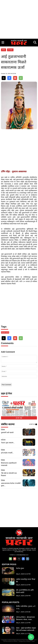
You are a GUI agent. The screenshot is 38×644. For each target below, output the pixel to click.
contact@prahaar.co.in (22, 555)
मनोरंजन (3, 440)
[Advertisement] (19, 19)
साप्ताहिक (10, 50)
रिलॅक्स (4, 50)
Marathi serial (5, 332)
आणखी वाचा (33, 424)
